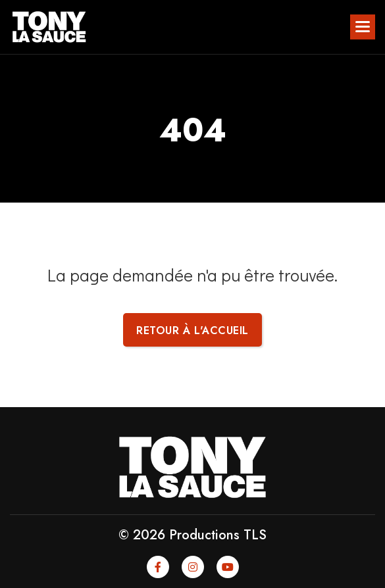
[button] (363, 27)
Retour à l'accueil (192, 331)
